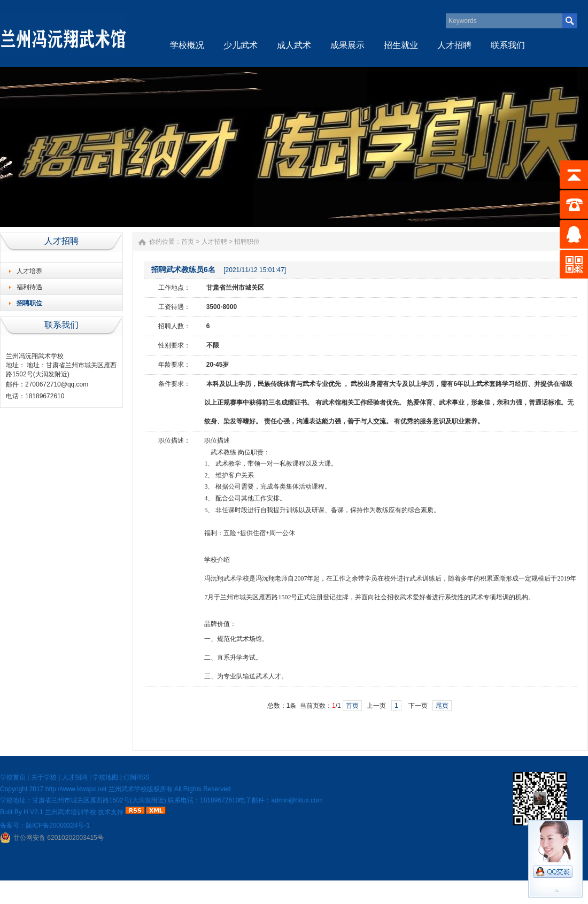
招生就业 (401, 45)
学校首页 (13, 777)
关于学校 (44, 777)
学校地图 (105, 777)
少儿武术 (241, 45)
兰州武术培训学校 (71, 812)
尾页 (442, 706)
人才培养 (29, 271)
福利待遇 (29, 287)
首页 (188, 242)
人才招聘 (454, 45)
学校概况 (187, 45)
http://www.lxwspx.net (76, 789)
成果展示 (347, 45)
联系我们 (508, 45)
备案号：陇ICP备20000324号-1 (45, 825)
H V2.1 (33, 812)
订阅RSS (137, 777)
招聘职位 (29, 303)
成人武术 (294, 45)
